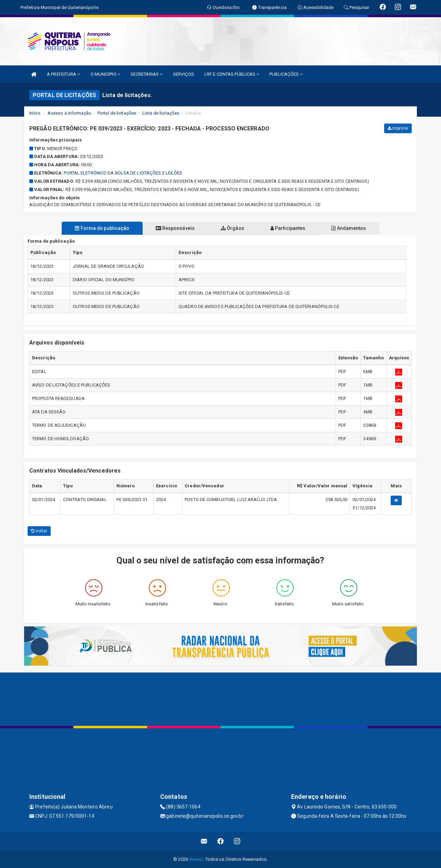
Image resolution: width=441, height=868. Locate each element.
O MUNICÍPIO (105, 74)
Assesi (196, 859)
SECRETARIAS (147, 74)
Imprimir (398, 128)
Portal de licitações (117, 113)
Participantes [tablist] (291, 228)
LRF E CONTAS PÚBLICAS (232, 74)
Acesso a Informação (69, 113)
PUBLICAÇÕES (286, 74)
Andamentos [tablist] (354, 228)
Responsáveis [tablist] (172, 228)
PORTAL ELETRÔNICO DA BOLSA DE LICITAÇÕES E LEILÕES (123, 173)
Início (35, 113)
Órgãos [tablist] (233, 228)
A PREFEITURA (63, 74)
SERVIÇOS (183, 74)
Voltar (39, 531)
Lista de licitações (161, 113)
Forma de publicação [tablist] (96, 228)
